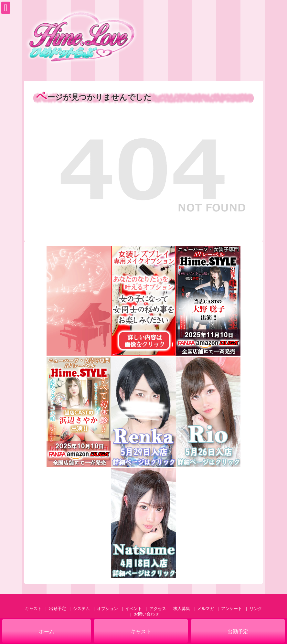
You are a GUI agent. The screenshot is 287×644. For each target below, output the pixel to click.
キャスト (33, 609)
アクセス (158, 609)
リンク (256, 609)
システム (81, 609)
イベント (133, 609)
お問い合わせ (146, 614)
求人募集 (182, 609)
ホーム (47, 632)
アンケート (232, 609)
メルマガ (206, 609)
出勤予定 (58, 609)
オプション (107, 609)
